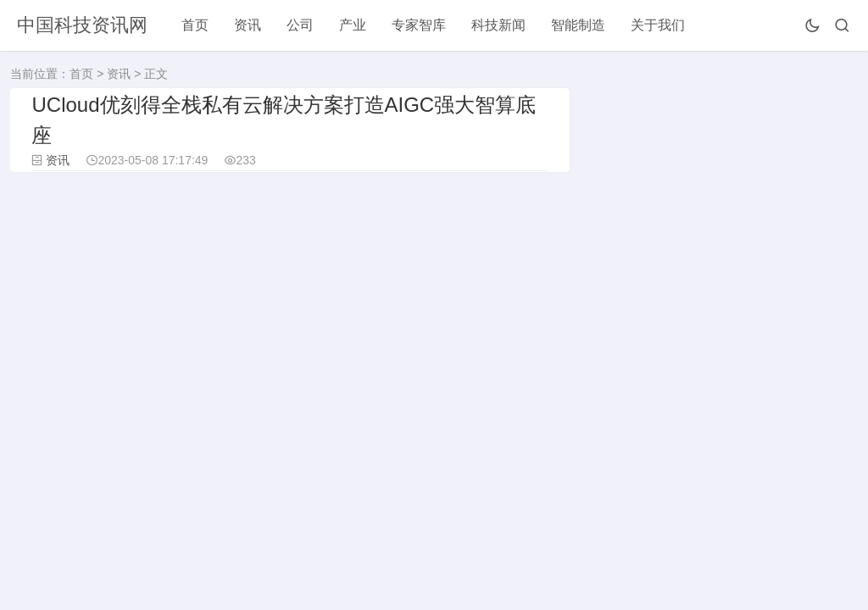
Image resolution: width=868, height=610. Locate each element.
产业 (353, 25)
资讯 (248, 25)
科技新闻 (498, 25)
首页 (195, 25)
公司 (300, 25)
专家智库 (419, 25)
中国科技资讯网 (82, 25)
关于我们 (658, 25)
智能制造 (578, 25)
